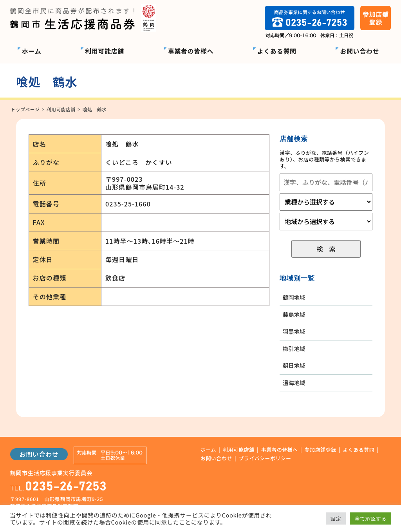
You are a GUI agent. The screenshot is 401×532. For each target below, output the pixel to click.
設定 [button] (336, 518)
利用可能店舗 (105, 51)
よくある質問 (277, 51)
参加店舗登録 (321, 450)
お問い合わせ (359, 51)
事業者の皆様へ (191, 51)
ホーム (32, 51)
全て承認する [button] (370, 518)
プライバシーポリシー (265, 459)
